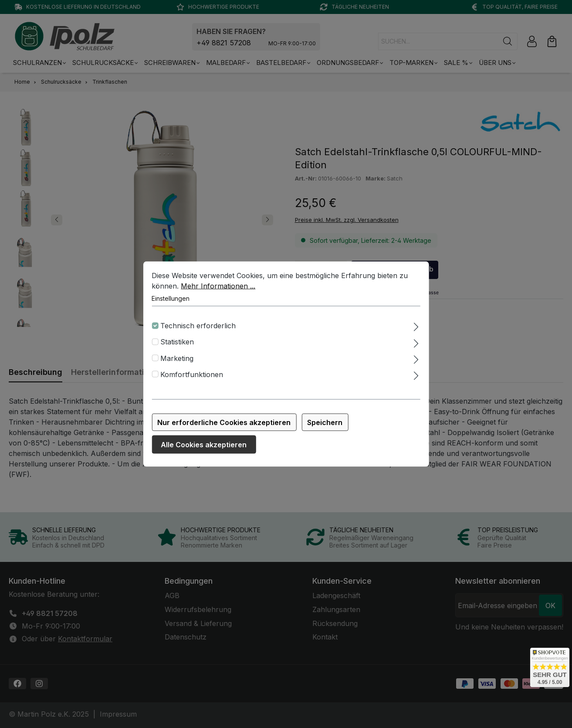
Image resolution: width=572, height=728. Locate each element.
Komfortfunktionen (192, 380)
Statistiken (177, 347)
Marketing (177, 364)
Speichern (325, 428)
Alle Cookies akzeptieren (204, 450)
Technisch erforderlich (198, 331)
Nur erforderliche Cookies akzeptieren (224, 428)
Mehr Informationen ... (218, 291)
